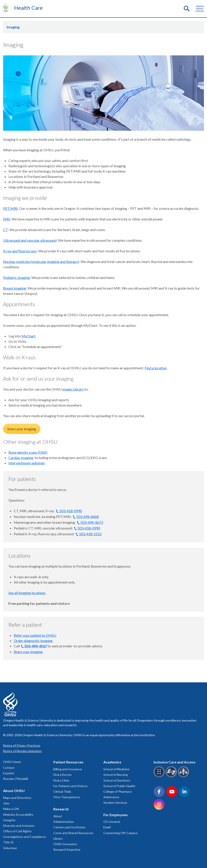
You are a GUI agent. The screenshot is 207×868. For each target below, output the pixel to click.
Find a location (156, 368)
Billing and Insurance (68, 769)
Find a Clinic (61, 780)
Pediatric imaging (16, 277)
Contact (9, 768)
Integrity (9, 820)
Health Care (28, 8)
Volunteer (10, 848)
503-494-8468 (87, 517)
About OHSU (14, 791)
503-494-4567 (36, 646)
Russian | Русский (15, 779)
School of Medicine (116, 769)
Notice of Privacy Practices (22, 745)
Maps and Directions (17, 798)
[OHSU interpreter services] (184, 776)
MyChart (28, 336)
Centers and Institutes (69, 827)
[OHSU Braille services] (160, 776)
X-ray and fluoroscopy (20, 251)
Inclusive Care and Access (175, 762)
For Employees (116, 815)
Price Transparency (67, 797)
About (58, 816)
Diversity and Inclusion (19, 826)
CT (5, 230)
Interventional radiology (27, 463)
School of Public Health (119, 786)
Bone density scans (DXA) (28, 452)
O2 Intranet (112, 822)
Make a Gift (11, 809)
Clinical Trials (62, 791)
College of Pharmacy (118, 791)
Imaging (13, 27)
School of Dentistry (117, 780)
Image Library (73, 389)
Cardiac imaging (21, 458)
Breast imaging (15, 288)
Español (9, 773)
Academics (112, 762)
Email (107, 827)
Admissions (111, 797)
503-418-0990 (71, 511)
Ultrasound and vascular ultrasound (30, 240)
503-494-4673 (92, 522)
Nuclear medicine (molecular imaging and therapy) (41, 262)
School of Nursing (116, 775)
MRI (7, 219)
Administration (64, 822)
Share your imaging (22, 429)
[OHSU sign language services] (172, 776)
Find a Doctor (63, 775)
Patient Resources (68, 762)
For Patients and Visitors (71, 786)
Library (58, 838)
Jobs (6, 803)
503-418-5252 (90, 534)
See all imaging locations (27, 593)
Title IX (8, 842)
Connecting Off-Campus (121, 833)
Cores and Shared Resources (73, 833)
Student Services (115, 803)
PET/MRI (10, 208)
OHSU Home (12, 762)
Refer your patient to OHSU (35, 635)
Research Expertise (67, 850)
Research (61, 809)
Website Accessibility (18, 814)
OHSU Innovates (65, 844)
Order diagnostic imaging (33, 641)
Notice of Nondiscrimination (22, 751)
